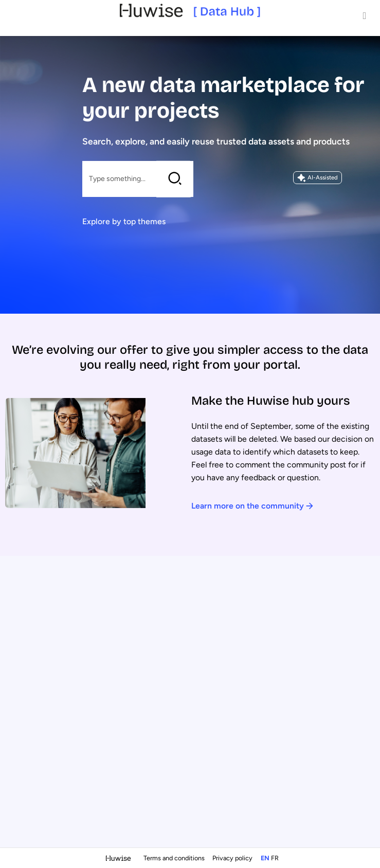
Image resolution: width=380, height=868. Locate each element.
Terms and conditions (175, 858)
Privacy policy (233, 858)
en (265, 858)
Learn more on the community (252, 506)
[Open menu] (365, 15)
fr (275, 858)
